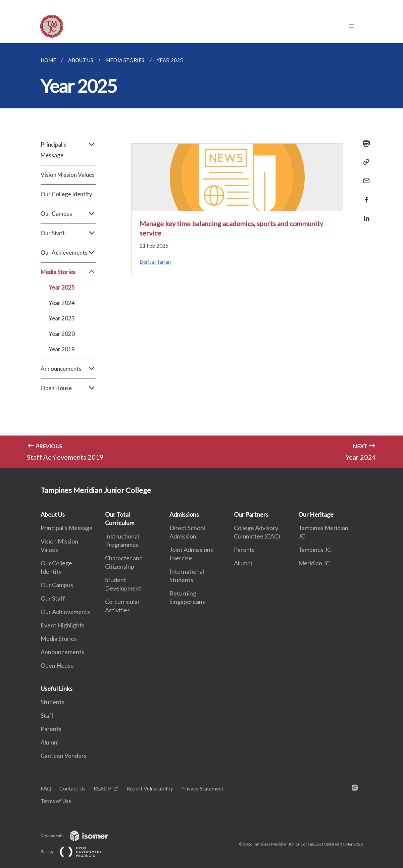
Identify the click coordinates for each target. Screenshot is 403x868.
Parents (244, 550)
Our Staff (68, 233)
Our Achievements (68, 253)
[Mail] (364, 177)
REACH (103, 788)
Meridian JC (314, 563)
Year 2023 (62, 318)
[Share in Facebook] (364, 195)
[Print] (364, 143)
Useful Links (57, 688)
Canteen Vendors (64, 756)
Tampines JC (315, 550)
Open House (68, 388)
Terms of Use (56, 801)
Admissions (184, 514)
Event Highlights (63, 625)
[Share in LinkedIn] (364, 214)
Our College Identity (66, 194)
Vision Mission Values (68, 175)
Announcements (68, 369)
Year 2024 (62, 303)
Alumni (243, 563)
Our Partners (251, 514)
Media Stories (68, 272)
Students (53, 702)
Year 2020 (62, 334)
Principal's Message (68, 150)
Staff (47, 715)
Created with (80, 835)
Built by (77, 851)
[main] (201, 256)
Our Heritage (316, 514)
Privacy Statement (202, 788)
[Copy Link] (364, 162)
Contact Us (72, 788)
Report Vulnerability (150, 788)
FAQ (46, 788)
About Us (53, 514)
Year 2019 (62, 349)
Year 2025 (62, 287)
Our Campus (68, 214)
